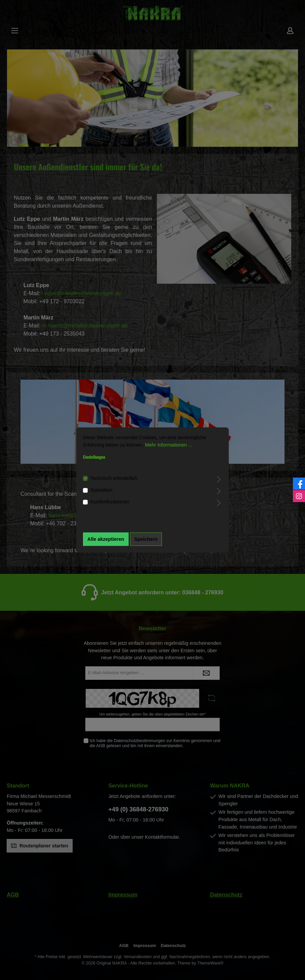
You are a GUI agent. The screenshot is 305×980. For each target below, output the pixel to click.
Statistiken (101, 490)
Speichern (146, 539)
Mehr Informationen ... (169, 445)
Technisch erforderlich (114, 478)
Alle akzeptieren (106, 539)
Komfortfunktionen (110, 502)
